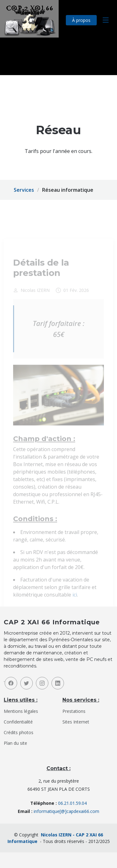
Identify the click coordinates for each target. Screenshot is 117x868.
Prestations (74, 711)
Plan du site (15, 743)
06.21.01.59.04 (72, 803)
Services (24, 190)
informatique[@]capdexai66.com (66, 811)
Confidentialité (18, 722)
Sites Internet (76, 722)
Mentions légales (21, 711)
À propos (81, 20)
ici (75, 602)
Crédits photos (19, 733)
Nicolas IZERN (35, 297)
